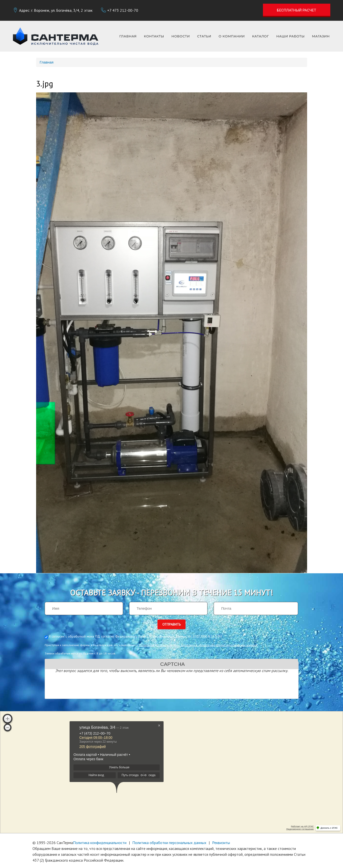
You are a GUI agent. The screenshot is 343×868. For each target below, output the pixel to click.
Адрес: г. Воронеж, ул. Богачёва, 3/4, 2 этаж (56, 10)
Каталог (261, 36)
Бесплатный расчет (296, 10)
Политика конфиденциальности (100, 843)
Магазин (321, 36)
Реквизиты (221, 843)
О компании (232, 36)
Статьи (204, 36)
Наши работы (291, 36)
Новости (181, 36)
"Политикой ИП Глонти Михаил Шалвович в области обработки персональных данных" (198, 645)
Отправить (171, 624)
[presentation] (84, 687)
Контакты (154, 36)
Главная (128, 36)
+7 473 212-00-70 (123, 10)
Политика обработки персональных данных (169, 843)
